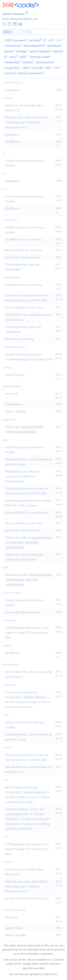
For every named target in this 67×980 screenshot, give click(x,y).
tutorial (11, 73)
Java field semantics (23, 257)
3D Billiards (13, 142)
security (38, 68)
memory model (40, 57)
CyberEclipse (14, 404)
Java (14, 57)
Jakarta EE (9, 419)
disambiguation (35, 46)
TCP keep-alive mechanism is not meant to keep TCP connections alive (27, 633)
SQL (49, 68)
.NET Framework (16, 40)
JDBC (24, 57)
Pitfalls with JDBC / (29, 542)
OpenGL (29, 62)
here (49, 960)
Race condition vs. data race (24, 250)
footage (23, 51)
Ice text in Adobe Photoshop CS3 (27, 898)
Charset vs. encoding (19, 339)
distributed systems (15, 347)
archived (36, 40)
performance (46, 62)
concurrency (14, 46)
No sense (11, 394)
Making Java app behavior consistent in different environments (22, 476)
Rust (27, 68)
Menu (8, 32)
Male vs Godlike (15, 411)
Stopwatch (12, 90)
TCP (58, 68)
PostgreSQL (13, 68)
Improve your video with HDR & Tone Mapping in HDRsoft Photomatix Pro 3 (26, 122)
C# (52, 40)
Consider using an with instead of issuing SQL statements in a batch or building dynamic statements (28, 819)
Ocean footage (15, 375)
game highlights (41, 51)
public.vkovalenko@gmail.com (20, 19)
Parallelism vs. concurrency (23, 239)
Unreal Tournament (31, 73)
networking (13, 62)
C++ (59, 40)
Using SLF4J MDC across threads (27, 513)
